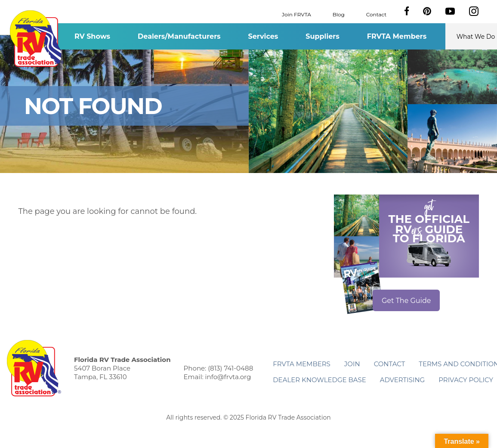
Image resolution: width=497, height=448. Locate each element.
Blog (339, 14)
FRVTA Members (397, 36)
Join (352, 364)
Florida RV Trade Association (37, 39)
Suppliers (322, 36)
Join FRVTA (296, 14)
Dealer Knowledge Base (319, 380)
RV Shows (92, 36)
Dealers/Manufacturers (179, 36)
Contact (376, 14)
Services (263, 36)
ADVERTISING (403, 380)
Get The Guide (406, 301)
